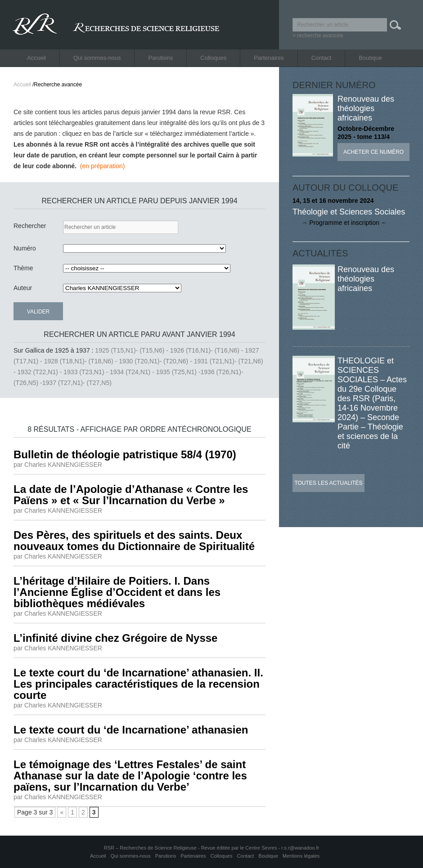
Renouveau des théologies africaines (366, 108)
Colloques (213, 58)
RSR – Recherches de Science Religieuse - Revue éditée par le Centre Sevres (191, 848)
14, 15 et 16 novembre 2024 (333, 201)
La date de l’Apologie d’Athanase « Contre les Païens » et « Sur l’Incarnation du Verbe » (131, 495)
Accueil (36, 58)
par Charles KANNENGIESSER (58, 465)
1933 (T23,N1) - (87, 372)
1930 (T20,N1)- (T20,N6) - (156, 361)
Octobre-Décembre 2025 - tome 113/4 (366, 133)
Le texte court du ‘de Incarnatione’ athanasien (131, 730)
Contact (322, 58)
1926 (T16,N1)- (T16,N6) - (208, 350)
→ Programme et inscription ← (340, 223)
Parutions (160, 58)
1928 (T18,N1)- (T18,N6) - (82, 361)
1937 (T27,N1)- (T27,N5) (77, 383)
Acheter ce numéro (373, 152)
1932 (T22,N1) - (41, 372)
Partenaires (269, 58)
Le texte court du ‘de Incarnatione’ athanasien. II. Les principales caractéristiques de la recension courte (138, 684)
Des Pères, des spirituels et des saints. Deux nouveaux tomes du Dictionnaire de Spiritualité (134, 541)
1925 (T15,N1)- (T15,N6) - (133, 350)
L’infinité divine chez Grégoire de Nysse (115, 638)
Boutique (370, 58)
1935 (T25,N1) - (178, 372)
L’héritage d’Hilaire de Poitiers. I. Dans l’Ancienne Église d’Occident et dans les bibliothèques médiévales (117, 592)
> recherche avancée (318, 36)
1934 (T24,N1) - (133, 372)
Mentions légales (301, 856)
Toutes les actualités (328, 483)
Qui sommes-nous (97, 58)
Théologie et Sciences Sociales (349, 212)
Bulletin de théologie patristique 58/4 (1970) (125, 454)
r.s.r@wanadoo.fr (300, 848)
